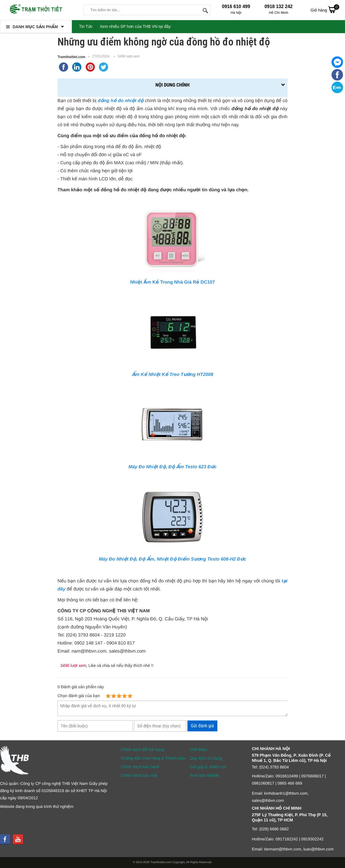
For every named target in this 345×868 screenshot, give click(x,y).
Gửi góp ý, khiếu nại (208, 767)
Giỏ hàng (325, 9)
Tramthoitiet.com (71, 57)
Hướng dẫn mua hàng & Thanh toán (153, 758)
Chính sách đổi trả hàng (142, 750)
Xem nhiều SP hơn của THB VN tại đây (135, 26)
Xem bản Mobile (204, 775)
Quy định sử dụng (206, 758)
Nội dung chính (172, 85)
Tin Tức (86, 26)
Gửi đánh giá (202, 726)
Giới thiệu (199, 750)
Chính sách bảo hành (140, 767)
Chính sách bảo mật (139, 775)
